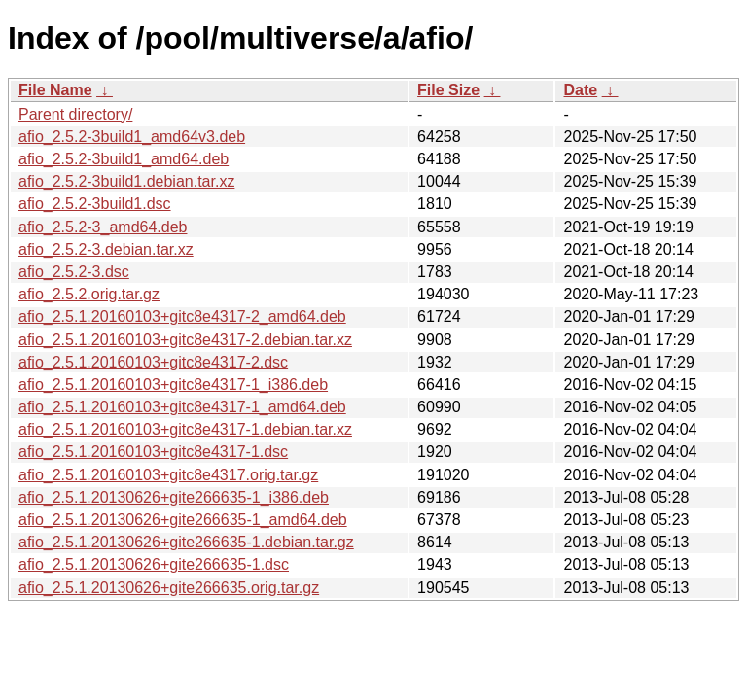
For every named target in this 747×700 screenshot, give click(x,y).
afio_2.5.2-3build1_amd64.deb (124, 159)
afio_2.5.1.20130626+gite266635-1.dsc (154, 564)
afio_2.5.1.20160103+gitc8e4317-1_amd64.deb (182, 407)
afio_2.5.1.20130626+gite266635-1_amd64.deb (183, 520)
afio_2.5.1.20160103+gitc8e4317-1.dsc (153, 452)
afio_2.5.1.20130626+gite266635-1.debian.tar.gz (186, 542)
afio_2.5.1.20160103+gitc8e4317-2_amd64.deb (182, 316)
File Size (448, 90)
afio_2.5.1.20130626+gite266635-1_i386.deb (174, 497)
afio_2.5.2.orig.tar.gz (89, 294)
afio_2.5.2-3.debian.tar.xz (106, 249)
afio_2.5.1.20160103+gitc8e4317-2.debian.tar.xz (185, 340)
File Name (55, 90)
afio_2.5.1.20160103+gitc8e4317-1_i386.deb (173, 385)
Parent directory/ (75, 114)
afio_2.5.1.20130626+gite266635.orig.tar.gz (169, 588)
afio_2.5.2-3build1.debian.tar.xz (126, 181)
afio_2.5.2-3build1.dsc (95, 204)
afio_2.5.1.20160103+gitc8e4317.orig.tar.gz (168, 475)
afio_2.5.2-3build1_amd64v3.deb (132, 137)
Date (580, 90)
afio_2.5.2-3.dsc (74, 272)
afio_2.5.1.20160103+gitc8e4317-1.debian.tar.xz (185, 429)
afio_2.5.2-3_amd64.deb (103, 227)
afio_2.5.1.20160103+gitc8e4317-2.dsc (153, 362)
